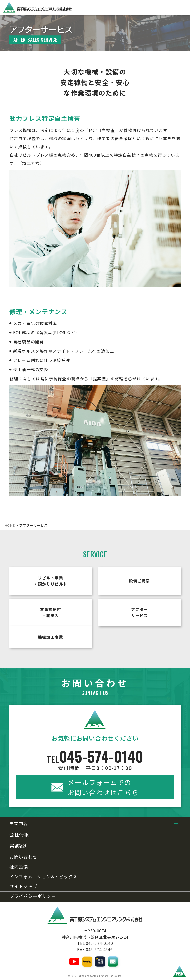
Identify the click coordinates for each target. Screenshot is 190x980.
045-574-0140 (95, 760)
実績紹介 (19, 846)
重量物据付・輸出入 (51, 612)
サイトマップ (23, 886)
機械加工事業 (51, 637)
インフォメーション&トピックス (43, 877)
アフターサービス (139, 612)
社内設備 (19, 867)
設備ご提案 (139, 581)
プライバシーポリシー (33, 896)
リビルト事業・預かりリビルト (51, 581)
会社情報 (19, 835)
